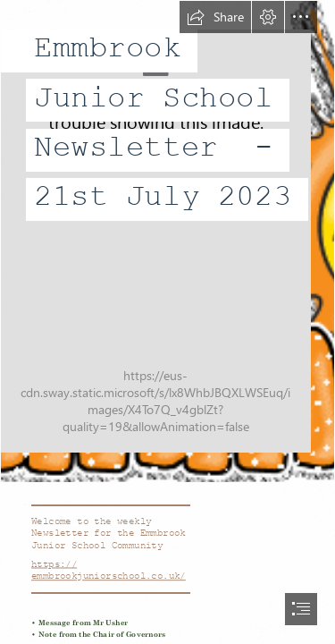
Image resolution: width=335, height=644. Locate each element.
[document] (167, 322)
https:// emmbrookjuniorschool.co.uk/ (109, 571)
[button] (215, 17)
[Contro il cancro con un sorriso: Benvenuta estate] (167, 241)
